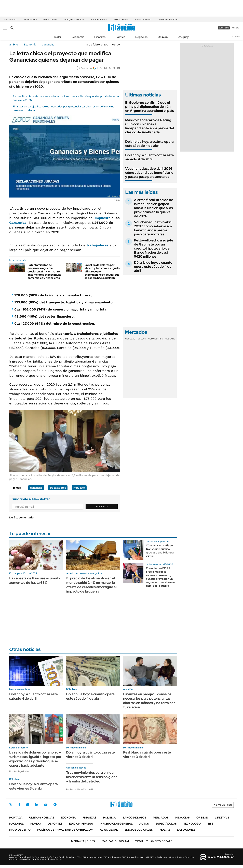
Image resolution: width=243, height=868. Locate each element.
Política (120, 37)
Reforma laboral (99, 20)
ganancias (48, 45)
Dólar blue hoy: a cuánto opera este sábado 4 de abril (149, 144)
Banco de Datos (134, 818)
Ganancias (18, 223)
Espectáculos (166, 824)
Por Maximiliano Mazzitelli (79, 789)
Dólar (58, 37)
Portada (16, 818)
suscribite (224, 28)
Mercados (161, 818)
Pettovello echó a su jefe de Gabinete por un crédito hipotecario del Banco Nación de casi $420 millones (154, 248)
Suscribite (102, 506)
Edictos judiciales (139, 830)
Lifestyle (222, 818)
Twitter (11, 805)
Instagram (28, 805)
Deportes (55, 824)
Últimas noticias (42, 818)
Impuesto (103, 218)
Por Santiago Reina (19, 771)
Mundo (36, 824)
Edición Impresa (81, 824)
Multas (165, 830)
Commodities (156, 339)
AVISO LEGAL (109, 830)
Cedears (170, 339)
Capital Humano (143, 20)
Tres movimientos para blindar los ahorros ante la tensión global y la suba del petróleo (92, 777)
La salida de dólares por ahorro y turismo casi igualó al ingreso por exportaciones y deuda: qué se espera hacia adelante (35, 759)
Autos (144, 824)
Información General (116, 824)
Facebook (19, 805)
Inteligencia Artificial (74, 20)
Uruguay (183, 37)
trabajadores (98, 245)
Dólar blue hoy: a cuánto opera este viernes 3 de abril (33, 786)
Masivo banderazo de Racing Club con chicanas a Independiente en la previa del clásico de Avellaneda (150, 126)
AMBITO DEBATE (153, 841)
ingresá (235, 28)
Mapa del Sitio (20, 830)
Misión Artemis (121, 20)
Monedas (130, 339)
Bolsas (142, 339)
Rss (211, 824)
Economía (78, 37)
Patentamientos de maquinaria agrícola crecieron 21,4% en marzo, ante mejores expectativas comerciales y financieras (44, 271)
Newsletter (235, 37)
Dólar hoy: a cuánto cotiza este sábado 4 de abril (150, 157)
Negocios (141, 37)
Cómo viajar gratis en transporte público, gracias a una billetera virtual (160, 551)
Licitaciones (186, 830)
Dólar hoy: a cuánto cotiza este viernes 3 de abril (90, 755)
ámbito (14, 45)
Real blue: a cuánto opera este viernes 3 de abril (147, 755)
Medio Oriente (50, 20)
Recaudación (30, 20)
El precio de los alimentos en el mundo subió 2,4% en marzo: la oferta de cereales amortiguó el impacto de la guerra (91, 585)
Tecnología (192, 824)
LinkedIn (37, 805)
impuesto (79, 488)
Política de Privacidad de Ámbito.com (65, 830)
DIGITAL (84, 841)
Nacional (16, 824)
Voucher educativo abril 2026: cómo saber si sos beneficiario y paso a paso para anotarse (149, 173)
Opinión (163, 37)
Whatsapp (55, 805)
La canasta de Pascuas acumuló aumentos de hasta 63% (35, 580)
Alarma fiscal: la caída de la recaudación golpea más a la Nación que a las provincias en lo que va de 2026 (154, 208)
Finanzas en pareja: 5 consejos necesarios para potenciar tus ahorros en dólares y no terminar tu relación (149, 701)
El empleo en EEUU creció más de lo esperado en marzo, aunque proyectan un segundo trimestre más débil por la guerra (161, 577)
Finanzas (100, 37)
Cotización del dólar (168, 20)
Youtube (46, 805)
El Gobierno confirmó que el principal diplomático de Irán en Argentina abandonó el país (150, 107)
